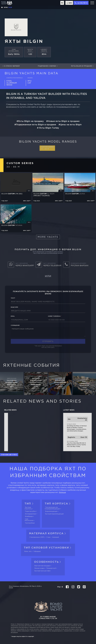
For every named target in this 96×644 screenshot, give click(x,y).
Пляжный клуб (51, 568)
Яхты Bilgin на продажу (31, 121)
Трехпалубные (30, 523)
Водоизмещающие (51, 511)
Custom (47, 148)
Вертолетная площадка (42, 566)
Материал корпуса (48, 534)
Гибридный (37, 551)
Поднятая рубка (30, 511)
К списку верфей (11, 66)
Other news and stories (9, 455)
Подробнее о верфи (48, 66)
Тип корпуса (58, 504)
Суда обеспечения (29, 520)
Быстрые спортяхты (28, 508)
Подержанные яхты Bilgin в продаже (36, 125)
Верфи (6, 7)
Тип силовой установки (48, 548)
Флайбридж (29, 516)
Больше (62, 492)
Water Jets (28, 551)
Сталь (48, 537)
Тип (29, 504)
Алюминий (55, 537)
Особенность (48, 562)
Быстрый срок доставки (42, 571)
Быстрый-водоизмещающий (54, 514)
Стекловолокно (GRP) (37, 537)
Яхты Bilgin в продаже (83, 66)
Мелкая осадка (39, 568)
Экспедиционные (31, 514)
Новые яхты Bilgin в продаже (64, 121)
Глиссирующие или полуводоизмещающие (52, 508)
